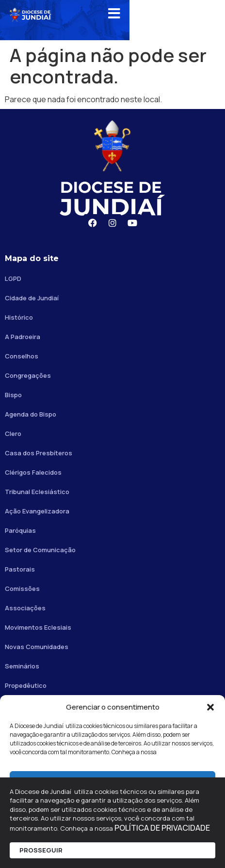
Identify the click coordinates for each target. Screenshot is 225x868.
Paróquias (20, 530)
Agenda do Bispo (31, 414)
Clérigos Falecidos (33, 472)
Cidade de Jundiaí (32, 298)
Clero (13, 434)
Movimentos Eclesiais (38, 627)
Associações (25, 608)
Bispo (13, 395)
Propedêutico (26, 685)
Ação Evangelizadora (37, 511)
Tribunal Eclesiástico (37, 492)
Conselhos (22, 356)
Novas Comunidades (37, 647)
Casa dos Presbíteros (39, 453)
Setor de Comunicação (40, 550)
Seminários (22, 666)
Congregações (28, 375)
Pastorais (20, 569)
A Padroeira (23, 337)
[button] (210, 707)
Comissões (22, 589)
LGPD (13, 279)
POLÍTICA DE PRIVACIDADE (162, 828)
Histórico (19, 317)
